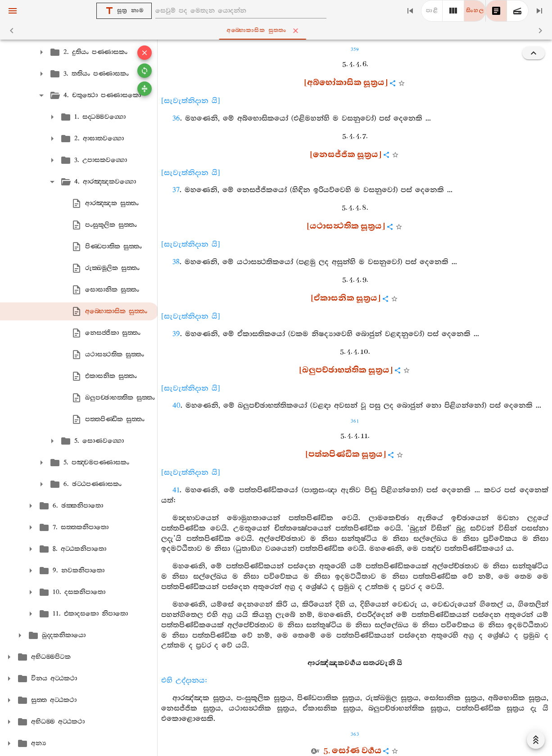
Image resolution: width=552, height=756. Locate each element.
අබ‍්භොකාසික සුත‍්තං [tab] (278, 31)
